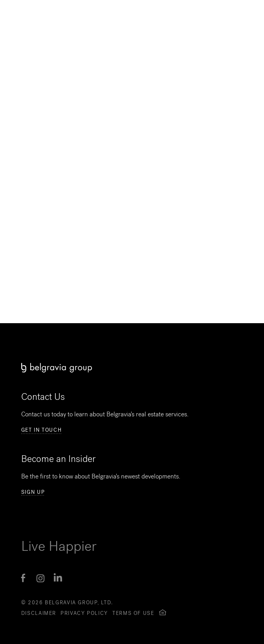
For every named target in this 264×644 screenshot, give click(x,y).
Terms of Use (133, 613)
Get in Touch (42, 430)
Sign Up (33, 492)
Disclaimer (39, 613)
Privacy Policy (84, 613)
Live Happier (59, 546)
